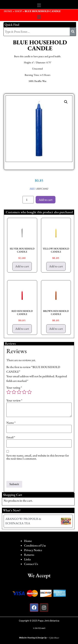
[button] (39, 5)
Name (11, 423)
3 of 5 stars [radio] (19, 392)
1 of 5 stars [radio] (9, 392)
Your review (14, 400)
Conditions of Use (35, 545)
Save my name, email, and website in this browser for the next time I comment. (38, 457)
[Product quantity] (28, 200)
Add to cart (46, 200)
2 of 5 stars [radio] (14, 392)
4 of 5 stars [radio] (24, 392)
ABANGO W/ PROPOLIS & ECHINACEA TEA (23, 521)
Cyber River (54, 638)
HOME (8, 11)
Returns (29, 555)
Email (11, 437)
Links (27, 559)
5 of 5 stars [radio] (29, 392)
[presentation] (36, 471)
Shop (18, 11)
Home (28, 541)
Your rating (14, 388)
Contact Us (31, 564)
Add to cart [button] (22, 266)
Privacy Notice (33, 550)
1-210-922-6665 (39, 628)
